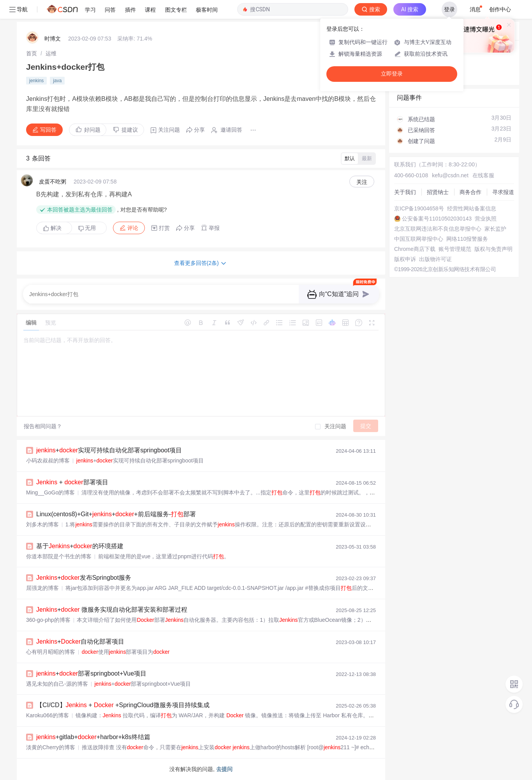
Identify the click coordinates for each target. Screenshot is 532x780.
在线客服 (483, 175)
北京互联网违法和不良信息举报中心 (438, 229)
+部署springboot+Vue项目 (91, 673)
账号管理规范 (455, 249)
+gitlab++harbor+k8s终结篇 (93, 737)
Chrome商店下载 (415, 249)
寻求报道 (503, 192)
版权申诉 (405, 259)
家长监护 (495, 229)
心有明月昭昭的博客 (51, 652)
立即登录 (392, 74)
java (57, 81)
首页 (32, 53)
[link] (32, 53)
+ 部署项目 (72, 482)
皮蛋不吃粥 (53, 182)
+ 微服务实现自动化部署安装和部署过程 (112, 610)
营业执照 (486, 219)
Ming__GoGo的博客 (50, 492)
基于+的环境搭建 (80, 546)
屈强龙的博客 (42, 588)
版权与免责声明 (493, 249)
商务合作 (470, 192)
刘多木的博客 (42, 524)
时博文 (53, 39)
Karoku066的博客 (48, 715)
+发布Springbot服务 (84, 578)
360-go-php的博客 (48, 620)
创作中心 (500, 9)
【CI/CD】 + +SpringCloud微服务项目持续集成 (123, 705)
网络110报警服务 (467, 239)
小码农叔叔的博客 (48, 461)
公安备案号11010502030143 (437, 219)
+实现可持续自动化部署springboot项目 (109, 450)
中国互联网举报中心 (419, 239)
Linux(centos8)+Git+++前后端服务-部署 (116, 514)
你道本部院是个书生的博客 (59, 556)
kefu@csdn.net (450, 175)
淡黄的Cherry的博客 (51, 747)
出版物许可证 (435, 259)
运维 (51, 53)
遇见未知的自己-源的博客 (57, 684)
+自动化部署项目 (80, 641)
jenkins (36, 81)
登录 (449, 9)
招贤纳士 (438, 192)
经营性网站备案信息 (472, 208)
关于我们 (405, 192)
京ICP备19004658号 (419, 208)
